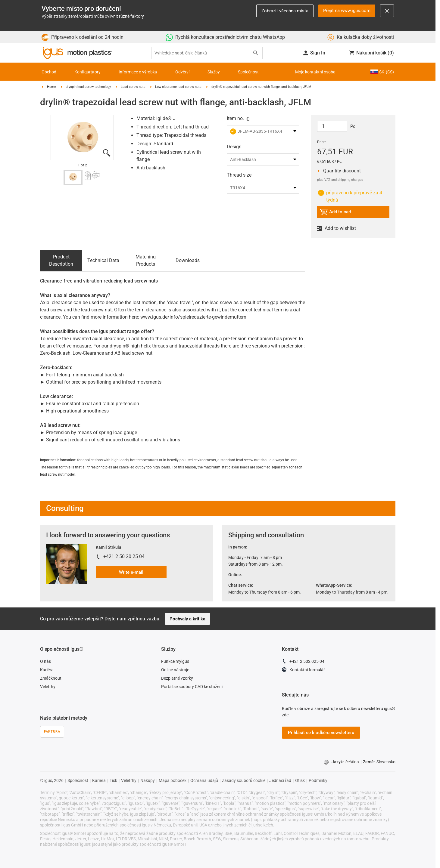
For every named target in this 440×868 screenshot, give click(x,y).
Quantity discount (340, 171)
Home (51, 87)
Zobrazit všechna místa (285, 11)
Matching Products (146, 260)
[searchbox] (202, 53)
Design (234, 147)
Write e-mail (131, 572)
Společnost (248, 72)
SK (382, 72)
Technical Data (103, 260)
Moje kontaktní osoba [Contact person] (315, 72)
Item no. (235, 118)
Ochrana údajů (204, 780)
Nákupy (148, 780)
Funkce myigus (175, 661)
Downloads (188, 260)
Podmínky (318, 780)
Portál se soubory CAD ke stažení (192, 687)
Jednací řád (280, 780)
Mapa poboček (173, 780)
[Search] (256, 53)
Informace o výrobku (138, 72)
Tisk (113, 780)
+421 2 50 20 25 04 (124, 556)
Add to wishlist (339, 228)
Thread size (239, 175)
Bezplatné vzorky (177, 678)
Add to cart (336, 213)
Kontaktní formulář (303, 671)
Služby (214, 72)
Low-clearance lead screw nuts (178, 87)
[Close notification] (387, 11)
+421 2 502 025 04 (303, 662)
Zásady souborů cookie (244, 780)
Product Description (61, 260)
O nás (45, 661)
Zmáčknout (51, 678)
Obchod (49, 72)
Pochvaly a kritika (187, 619)
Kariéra (47, 670)
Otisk (300, 780)
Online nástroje (175, 670)
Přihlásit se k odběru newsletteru (321, 733)
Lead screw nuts (133, 87)
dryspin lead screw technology (88, 87)
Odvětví (182, 72)
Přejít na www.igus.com (347, 11)
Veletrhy (48, 687)
